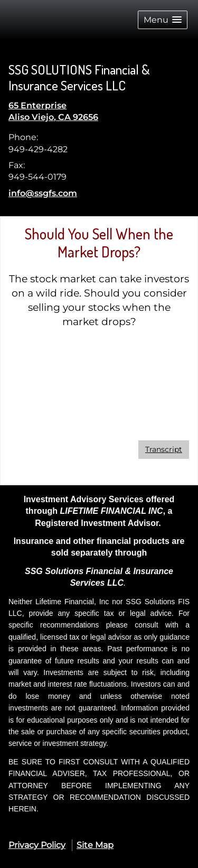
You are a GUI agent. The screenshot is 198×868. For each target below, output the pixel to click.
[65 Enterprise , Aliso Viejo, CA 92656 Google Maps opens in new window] (53, 112)
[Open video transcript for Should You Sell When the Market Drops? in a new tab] (164, 450)
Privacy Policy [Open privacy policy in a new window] (37, 845)
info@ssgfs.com (43, 193)
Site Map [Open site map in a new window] (95, 845)
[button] (163, 20)
